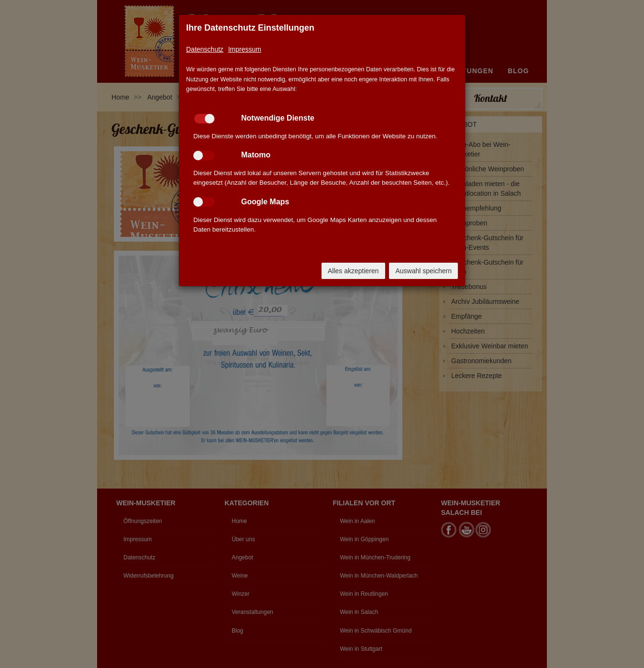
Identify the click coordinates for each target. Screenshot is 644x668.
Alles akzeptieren (353, 271)
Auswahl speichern (423, 271)
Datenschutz (205, 49)
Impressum (245, 49)
